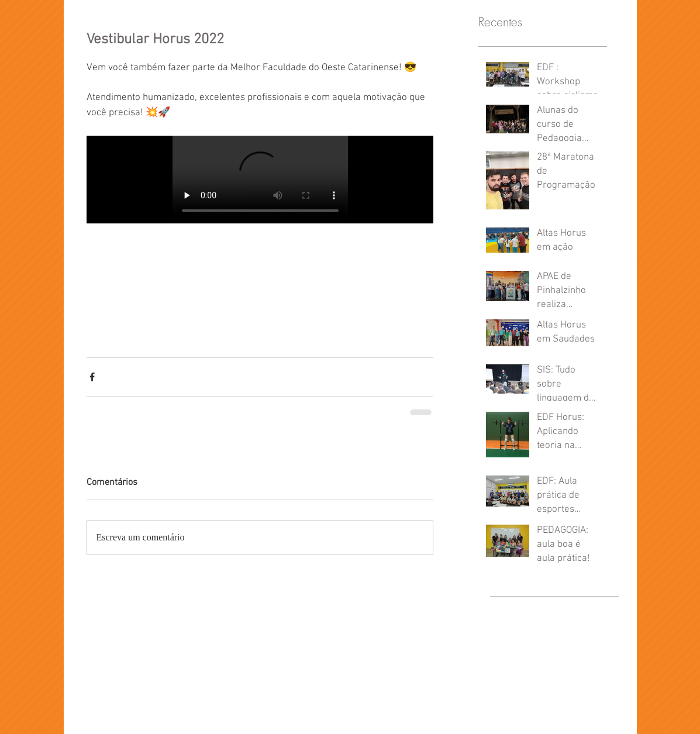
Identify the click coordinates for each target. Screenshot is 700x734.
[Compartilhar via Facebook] (92, 377)
